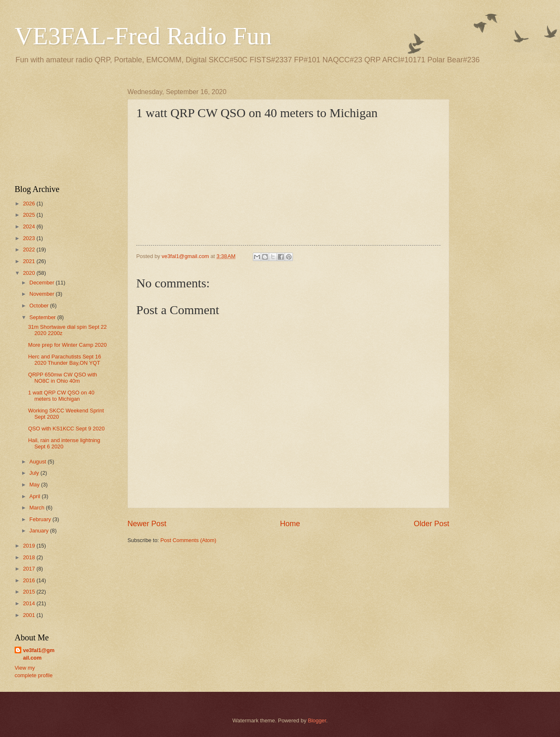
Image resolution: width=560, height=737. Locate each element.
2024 (30, 226)
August (38, 462)
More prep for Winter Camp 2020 (67, 345)
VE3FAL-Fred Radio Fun (143, 36)
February (41, 519)
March (37, 508)
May (35, 485)
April (35, 496)
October (39, 306)
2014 (30, 603)
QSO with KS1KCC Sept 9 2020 (66, 429)
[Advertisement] (63, 130)
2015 (30, 592)
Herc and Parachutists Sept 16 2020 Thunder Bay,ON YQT (65, 360)
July (35, 473)
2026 (30, 203)
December (42, 283)
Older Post (431, 524)
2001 (30, 615)
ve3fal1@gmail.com (39, 654)
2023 (30, 238)
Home (290, 524)
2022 (30, 250)
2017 (30, 569)
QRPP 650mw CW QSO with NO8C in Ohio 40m (62, 378)
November (42, 294)
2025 (30, 215)
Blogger (317, 720)
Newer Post (147, 524)
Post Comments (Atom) (188, 540)
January (39, 531)
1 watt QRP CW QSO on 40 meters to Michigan (61, 396)
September (43, 317)
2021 (30, 261)
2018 (30, 557)
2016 (30, 580)
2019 (30, 546)
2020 (30, 273)
